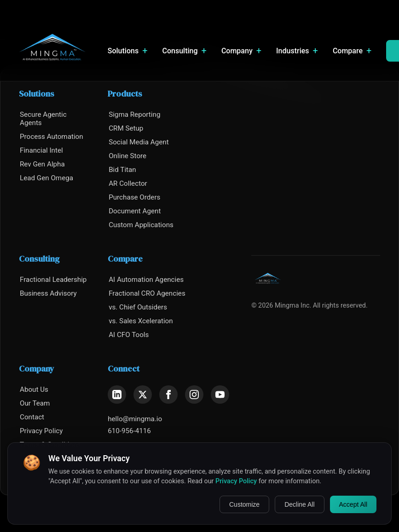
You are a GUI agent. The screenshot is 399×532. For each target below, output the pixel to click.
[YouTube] (220, 395)
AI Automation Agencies (146, 280)
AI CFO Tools (129, 335)
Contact (32, 417)
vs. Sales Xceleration (141, 321)
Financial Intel (41, 150)
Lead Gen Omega (46, 178)
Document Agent (135, 211)
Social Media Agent (139, 142)
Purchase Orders (134, 197)
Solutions (128, 51)
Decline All (299, 504)
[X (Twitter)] (143, 395)
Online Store (127, 156)
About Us (34, 389)
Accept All (353, 504)
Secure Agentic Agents (43, 119)
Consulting (185, 51)
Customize (244, 504)
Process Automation (52, 137)
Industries (297, 51)
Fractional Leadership (53, 280)
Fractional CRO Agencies (147, 293)
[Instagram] (194, 395)
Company (241, 51)
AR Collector (128, 183)
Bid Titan (122, 170)
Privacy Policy (41, 431)
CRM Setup (126, 128)
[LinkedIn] (117, 395)
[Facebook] (168, 395)
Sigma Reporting (134, 114)
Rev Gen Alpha (42, 164)
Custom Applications (141, 225)
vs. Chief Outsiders (138, 307)
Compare (352, 51)
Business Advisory (48, 293)
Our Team (35, 403)
